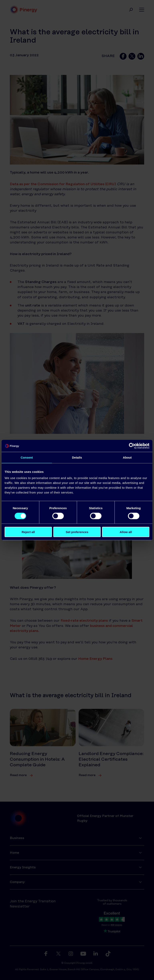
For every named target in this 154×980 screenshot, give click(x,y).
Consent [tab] (27, 457)
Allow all (126, 532)
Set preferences (77, 532)
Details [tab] (77, 457)
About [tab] (127, 457)
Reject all (28, 532)
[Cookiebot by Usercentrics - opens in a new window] (132, 446)
